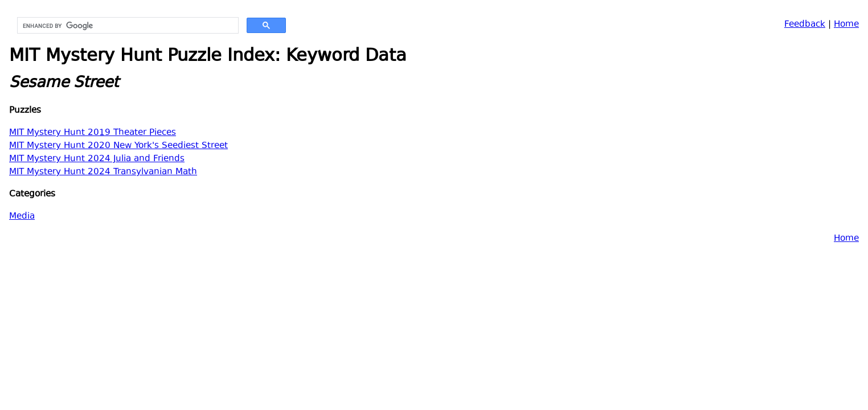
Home (846, 25)
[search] (127, 26)
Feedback (805, 25)
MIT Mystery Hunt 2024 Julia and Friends (97, 159)
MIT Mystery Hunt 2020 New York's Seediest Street (118, 146)
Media (22, 217)
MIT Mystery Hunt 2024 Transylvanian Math (103, 172)
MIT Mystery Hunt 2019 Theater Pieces (93, 133)
